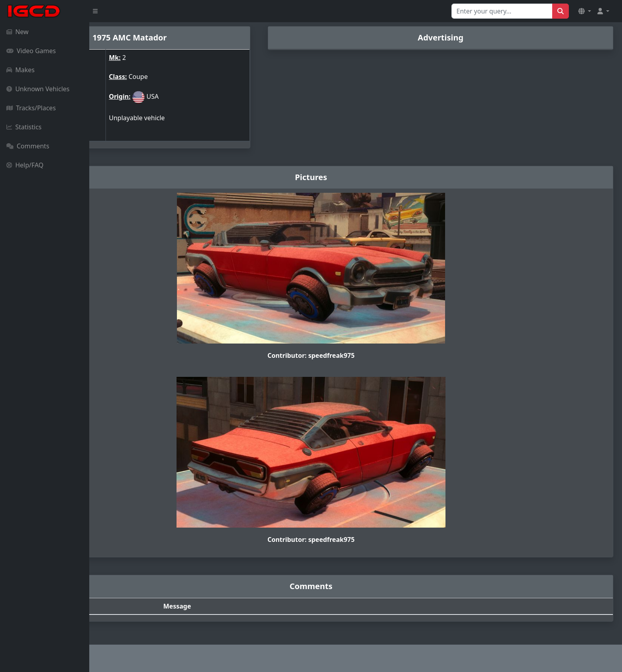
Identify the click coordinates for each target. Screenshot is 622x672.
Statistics (24, 127)
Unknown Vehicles (38, 89)
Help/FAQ (25, 165)
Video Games (31, 51)
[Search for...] (502, 11)
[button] (585, 11)
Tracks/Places (31, 108)
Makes (20, 70)
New (17, 32)
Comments (28, 146)
